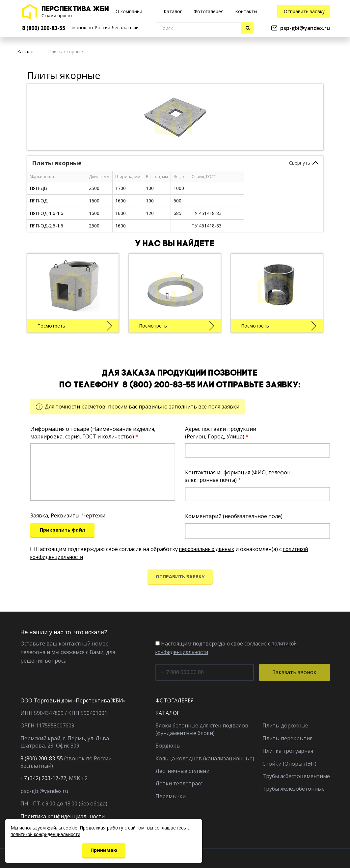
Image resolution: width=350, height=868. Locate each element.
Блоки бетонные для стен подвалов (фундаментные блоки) (202, 729)
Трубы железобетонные (294, 789)
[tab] (175, 163)
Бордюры (168, 746)
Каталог (26, 52)
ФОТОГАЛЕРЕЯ (175, 700)
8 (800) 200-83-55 (159, 385)
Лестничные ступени (182, 771)
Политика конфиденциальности (63, 816)
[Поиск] (198, 28)
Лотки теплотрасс (179, 783)
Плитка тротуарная (288, 751)
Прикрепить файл (62, 530)
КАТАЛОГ (168, 713)
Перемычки (171, 796)
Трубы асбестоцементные (296, 776)
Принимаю (104, 850)
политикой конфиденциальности (45, 834)
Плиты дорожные (285, 725)
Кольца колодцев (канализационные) (205, 758)
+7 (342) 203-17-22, (44, 778)
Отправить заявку (304, 11)
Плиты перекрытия (287, 738)
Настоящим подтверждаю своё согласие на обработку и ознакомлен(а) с (169, 553)
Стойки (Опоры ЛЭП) (289, 764)
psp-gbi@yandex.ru (305, 28)
